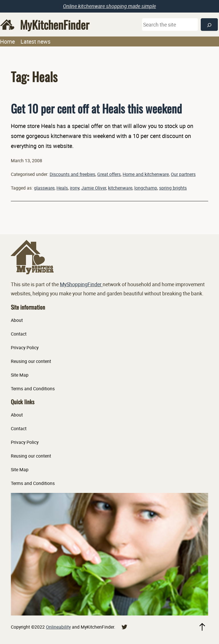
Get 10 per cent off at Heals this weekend (96, 108)
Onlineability (58, 627)
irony (75, 188)
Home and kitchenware (146, 174)
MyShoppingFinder (81, 284)
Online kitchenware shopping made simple (109, 6)
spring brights (173, 188)
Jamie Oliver (94, 188)
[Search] (209, 25)
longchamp (146, 188)
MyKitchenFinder (55, 25)
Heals (62, 188)
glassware (44, 188)
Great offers (109, 174)
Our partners (183, 174)
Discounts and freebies (72, 174)
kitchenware (120, 188)
